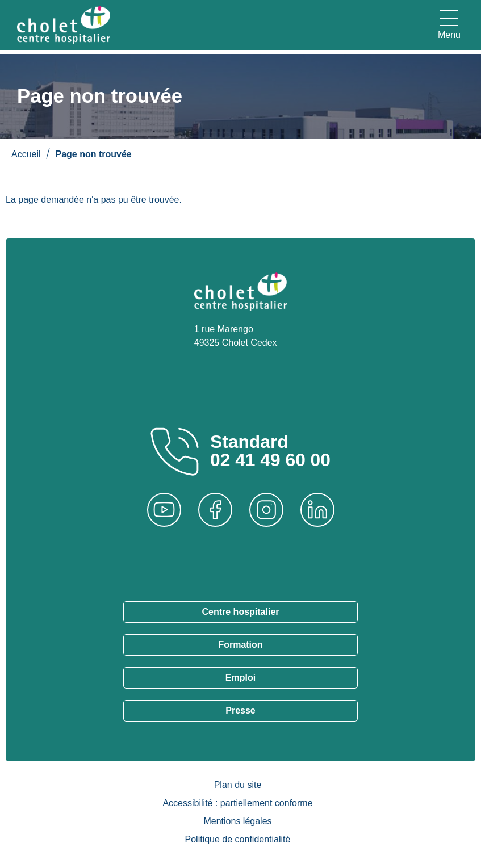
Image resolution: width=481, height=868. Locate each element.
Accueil (26, 154)
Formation (240, 645)
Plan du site (238, 785)
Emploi (240, 678)
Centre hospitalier (240, 612)
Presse (240, 710)
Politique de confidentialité (238, 839)
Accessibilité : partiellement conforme (237, 803)
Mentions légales (237, 821)
